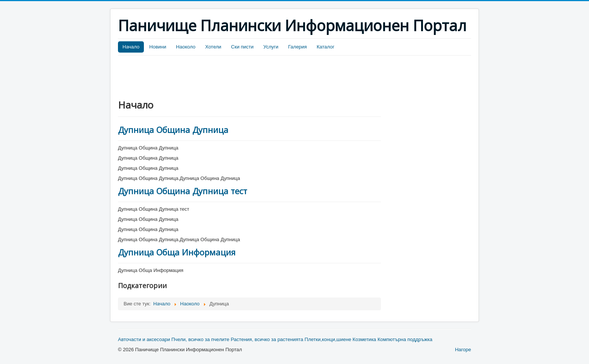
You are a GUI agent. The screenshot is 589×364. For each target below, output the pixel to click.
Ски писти (242, 47)
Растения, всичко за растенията (267, 339)
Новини (158, 47)
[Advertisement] (255, 76)
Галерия (298, 47)
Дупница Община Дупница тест (183, 191)
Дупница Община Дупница (173, 130)
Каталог (325, 47)
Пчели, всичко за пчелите (200, 339)
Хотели (213, 47)
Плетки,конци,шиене (328, 339)
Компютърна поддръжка (405, 339)
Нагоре (463, 350)
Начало (131, 47)
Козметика (365, 339)
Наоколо (186, 47)
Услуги (271, 47)
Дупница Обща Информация (177, 252)
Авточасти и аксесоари (144, 339)
